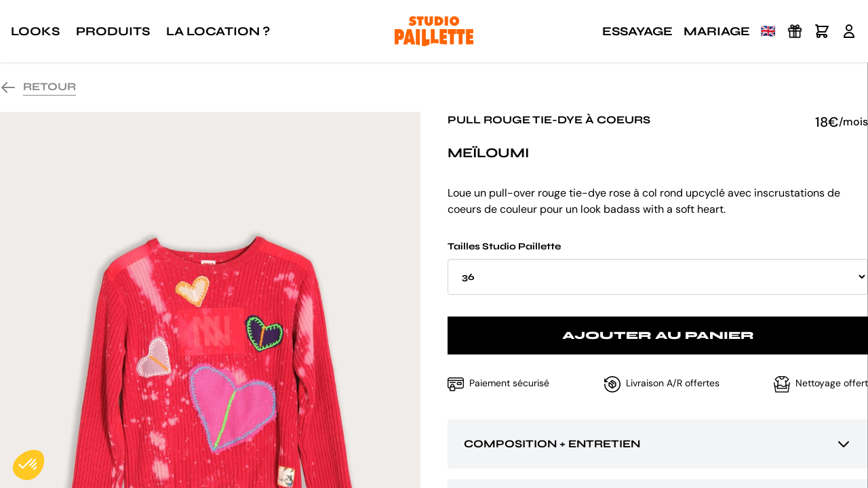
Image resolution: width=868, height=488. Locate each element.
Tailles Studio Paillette (658, 268)
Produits (113, 31)
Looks (35, 31)
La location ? (218, 31)
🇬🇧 (768, 31)
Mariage (717, 31)
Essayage (637, 31)
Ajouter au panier (658, 335)
